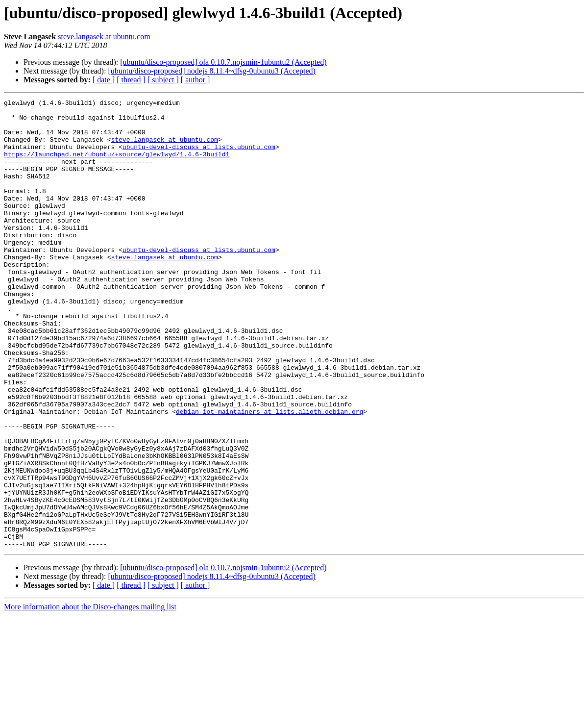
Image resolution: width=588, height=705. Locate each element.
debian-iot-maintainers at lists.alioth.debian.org (269, 475)
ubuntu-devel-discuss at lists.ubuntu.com (199, 157)
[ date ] (104, 80)
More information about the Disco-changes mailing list (90, 696)
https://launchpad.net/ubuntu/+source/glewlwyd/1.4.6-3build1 (117, 166)
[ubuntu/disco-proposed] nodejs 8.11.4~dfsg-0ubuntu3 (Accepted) (212, 71)
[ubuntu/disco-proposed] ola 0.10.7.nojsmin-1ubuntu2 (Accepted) (223, 62)
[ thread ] (131, 80)
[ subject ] (163, 80)
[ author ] (196, 80)
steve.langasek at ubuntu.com (104, 37)
